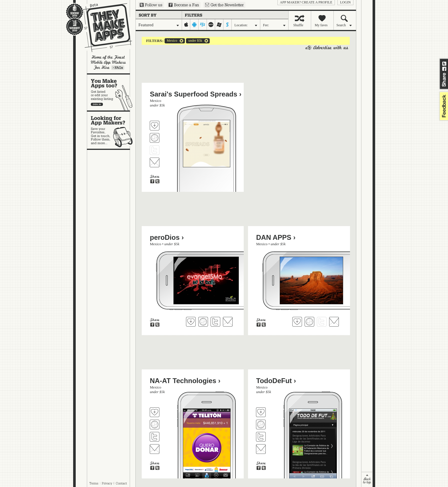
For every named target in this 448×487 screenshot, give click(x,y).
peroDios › (167, 237)
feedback (443, 106)
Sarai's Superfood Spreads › (196, 94)
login (345, 2)
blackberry (203, 25)
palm (211, 25)
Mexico (171, 41)
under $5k (194, 41)
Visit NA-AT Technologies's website (155, 424)
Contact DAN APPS (334, 322)
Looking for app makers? (111, 130)
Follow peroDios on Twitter (215, 322)
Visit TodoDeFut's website (261, 424)
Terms (94, 483)
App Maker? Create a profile (306, 2)
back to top (367, 479)
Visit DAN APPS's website (309, 322)
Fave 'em (155, 126)
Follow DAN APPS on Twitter (322, 322)
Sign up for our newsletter (224, 5)
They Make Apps (104, 28)
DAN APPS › (276, 237)
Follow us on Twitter (151, 5)
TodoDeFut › (276, 381)
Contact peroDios (228, 322)
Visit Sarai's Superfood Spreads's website (155, 138)
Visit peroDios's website (203, 322)
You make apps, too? (111, 92)
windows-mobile (219, 25)
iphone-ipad (186, 25)
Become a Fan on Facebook (184, 5)
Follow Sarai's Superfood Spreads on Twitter (155, 150)
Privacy (107, 483)
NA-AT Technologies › (185, 381)
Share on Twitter (444, 64)
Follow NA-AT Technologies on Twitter (155, 437)
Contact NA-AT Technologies (155, 449)
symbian (228, 25)
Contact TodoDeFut (261, 449)
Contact (122, 483)
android (194, 25)
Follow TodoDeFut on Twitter (261, 437)
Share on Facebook (444, 69)
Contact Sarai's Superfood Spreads (155, 162)
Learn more (118, 68)
